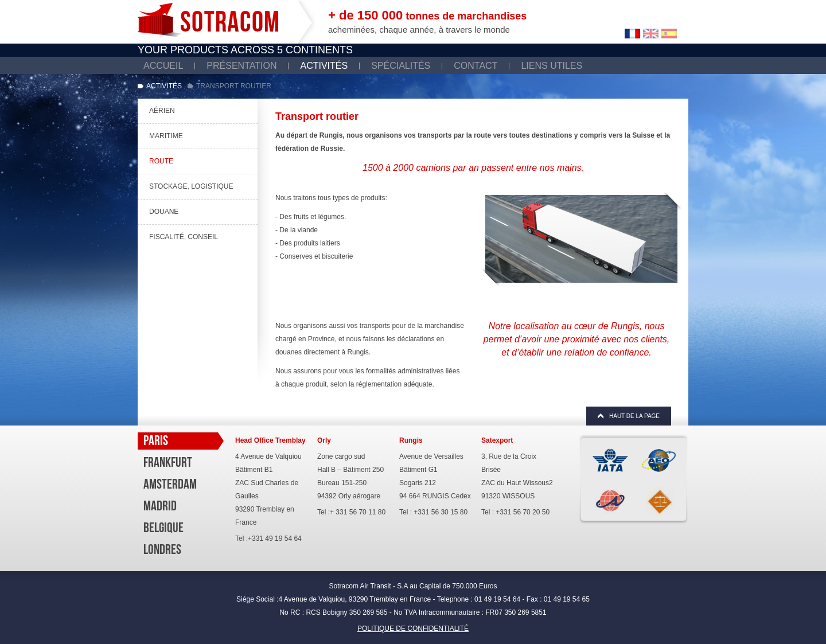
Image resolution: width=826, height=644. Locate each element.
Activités (324, 66)
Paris (156, 440)
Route (161, 161)
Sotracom (208, 20)
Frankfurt (168, 462)
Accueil (163, 66)
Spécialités (401, 66)
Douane (164, 212)
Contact (476, 66)
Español (669, 34)
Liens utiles (552, 66)
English (651, 34)
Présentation (241, 66)
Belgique (163, 528)
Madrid (160, 506)
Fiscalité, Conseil (184, 237)
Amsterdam (170, 484)
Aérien (162, 111)
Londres (162, 549)
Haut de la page (634, 416)
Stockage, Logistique (191, 186)
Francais (632, 34)
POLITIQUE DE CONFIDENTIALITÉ (413, 629)
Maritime (166, 136)
